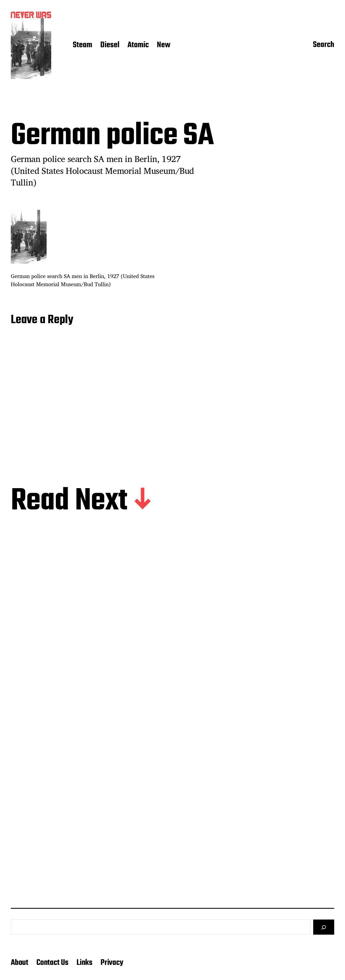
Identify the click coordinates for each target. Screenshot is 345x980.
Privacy (112, 963)
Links (84, 963)
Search (324, 45)
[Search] (324, 927)
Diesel (110, 45)
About (20, 963)
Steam (82, 45)
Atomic (138, 45)
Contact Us (52, 963)
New (164, 45)
